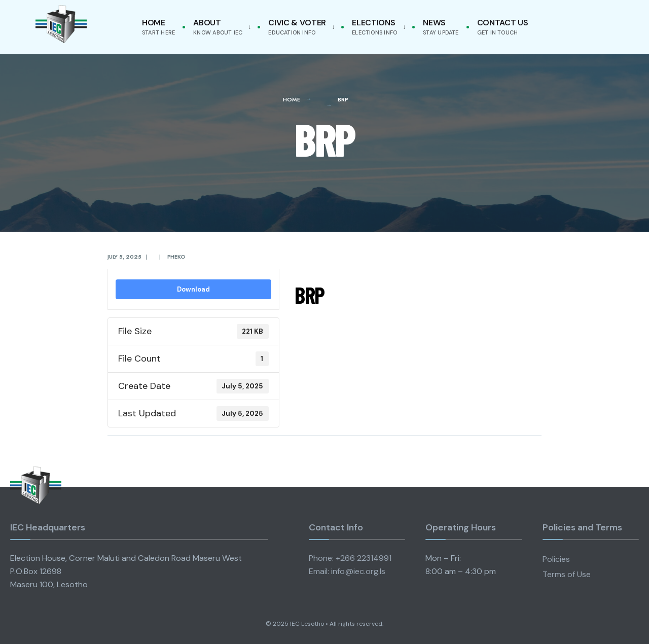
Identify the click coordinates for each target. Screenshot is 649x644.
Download (193, 289)
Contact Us (503, 27)
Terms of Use (567, 574)
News (441, 27)
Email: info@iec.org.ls (347, 571)
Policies (556, 559)
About (218, 27)
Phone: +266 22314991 (350, 558)
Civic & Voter (297, 27)
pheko (176, 257)
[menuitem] (220, 27)
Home (158, 27)
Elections (374, 27)
